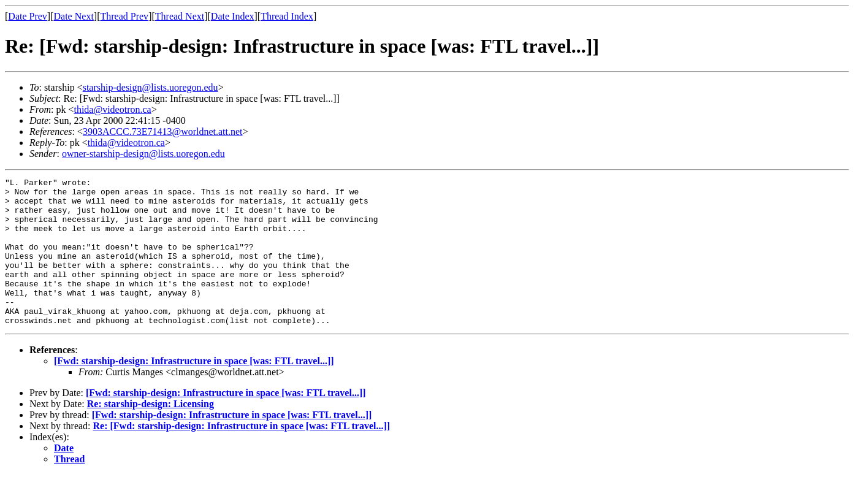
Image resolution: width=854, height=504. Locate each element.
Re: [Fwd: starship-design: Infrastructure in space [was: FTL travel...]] (242, 455)
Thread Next (180, 16)
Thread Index (287, 16)
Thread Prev (124, 16)
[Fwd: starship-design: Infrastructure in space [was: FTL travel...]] (194, 390)
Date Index (233, 16)
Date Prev (28, 16)
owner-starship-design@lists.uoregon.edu (143, 154)
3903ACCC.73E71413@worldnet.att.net (163, 132)
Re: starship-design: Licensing (151, 433)
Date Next (74, 16)
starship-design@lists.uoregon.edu (151, 87)
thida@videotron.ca (112, 109)
